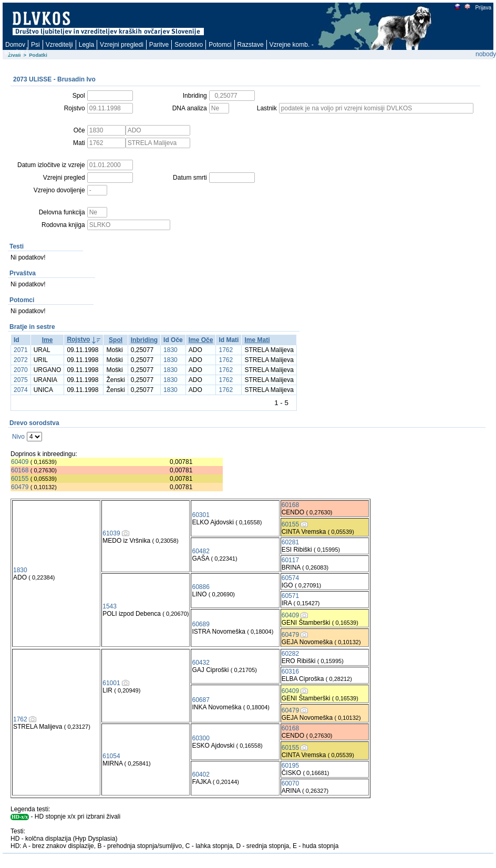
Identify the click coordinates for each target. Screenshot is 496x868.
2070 (21, 370)
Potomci (220, 45)
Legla (86, 45)
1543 (110, 606)
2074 (21, 390)
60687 (200, 700)
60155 (20, 479)
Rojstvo (78, 339)
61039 (111, 533)
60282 (290, 654)
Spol (116, 340)
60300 (200, 738)
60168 (20, 470)
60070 (290, 783)
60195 (290, 766)
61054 (111, 756)
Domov (15, 45)
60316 (290, 671)
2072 (21, 360)
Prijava (483, 8)
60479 (20, 487)
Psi (35, 45)
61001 (111, 683)
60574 (290, 578)
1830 (170, 350)
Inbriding (144, 340)
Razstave (251, 45)
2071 (21, 350)
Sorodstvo (189, 45)
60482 (200, 551)
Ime (48, 340)
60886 (200, 587)
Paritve (159, 45)
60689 (200, 624)
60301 (200, 515)
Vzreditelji (59, 45)
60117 (290, 560)
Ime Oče (201, 340)
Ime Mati (257, 340)
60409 (20, 462)
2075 (21, 380)
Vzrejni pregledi (122, 45)
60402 (200, 774)
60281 (290, 542)
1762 (226, 350)
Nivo (18, 437)
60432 (200, 663)
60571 (290, 596)
